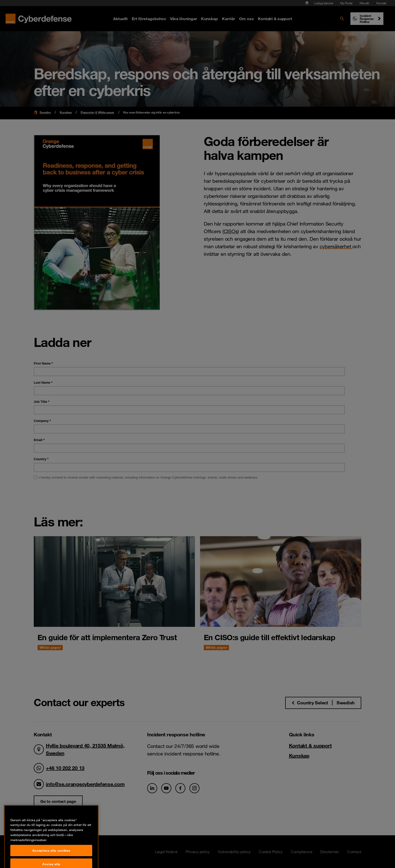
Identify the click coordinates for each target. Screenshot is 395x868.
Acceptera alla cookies (51, 861)
